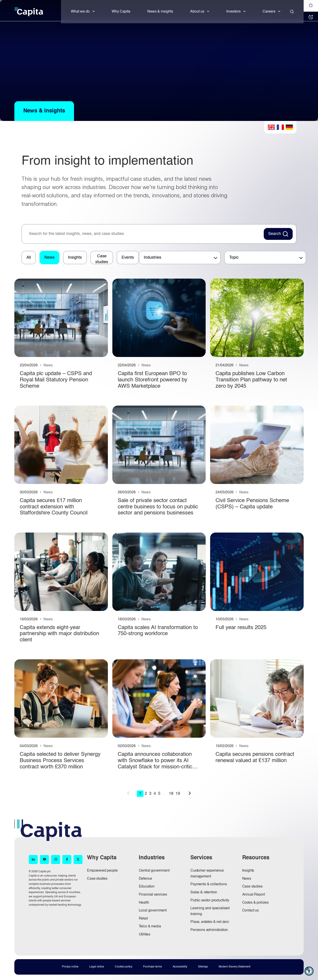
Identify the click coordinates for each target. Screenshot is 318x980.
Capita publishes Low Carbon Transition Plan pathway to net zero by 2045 (251, 380)
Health (144, 903)
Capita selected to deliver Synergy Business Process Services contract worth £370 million (60, 761)
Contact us (250, 911)
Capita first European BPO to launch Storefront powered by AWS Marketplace (152, 380)
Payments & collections (209, 884)
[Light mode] (311, 6)
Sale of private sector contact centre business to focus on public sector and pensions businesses (158, 507)
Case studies (102, 259)
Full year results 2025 (241, 628)
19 (178, 794)
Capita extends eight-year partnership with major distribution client (59, 634)
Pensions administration (209, 930)
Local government (153, 911)
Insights (75, 258)
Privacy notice (70, 967)
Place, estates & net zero (210, 922)
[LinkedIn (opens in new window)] (33, 860)
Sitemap (203, 967)
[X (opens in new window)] (78, 860)
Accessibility (180, 967)
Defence (145, 879)
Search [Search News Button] (275, 234)
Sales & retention (204, 892)
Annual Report (254, 895)
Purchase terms (152, 967)
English (271, 127)
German (289, 127)
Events (128, 258)
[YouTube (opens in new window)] (44, 860)
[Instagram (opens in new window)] (56, 860)
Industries (152, 258)
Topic (234, 258)
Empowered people (102, 871)
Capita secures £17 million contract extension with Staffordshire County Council (54, 507)
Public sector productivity (210, 900)
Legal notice (97, 967)
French (280, 127)
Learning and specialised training (210, 911)
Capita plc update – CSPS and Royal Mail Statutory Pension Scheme (56, 380)
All (29, 258)
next (190, 793)
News (49, 258)
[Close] (292, 12)
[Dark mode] (311, 17)
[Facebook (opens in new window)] (67, 860)
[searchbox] (144, 234)
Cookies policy (124, 967)
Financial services (153, 895)
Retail (143, 919)
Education (147, 887)
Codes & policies (255, 903)
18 (171, 794)
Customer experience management (207, 874)
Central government (154, 871)
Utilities (145, 935)
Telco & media (150, 926)
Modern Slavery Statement (234, 967)
